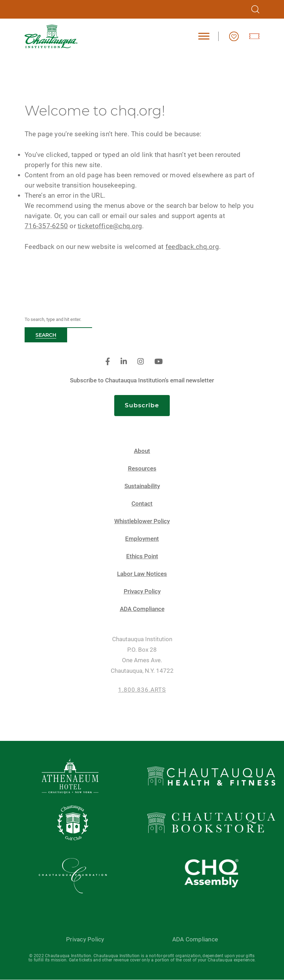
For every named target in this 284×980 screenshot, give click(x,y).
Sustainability (142, 486)
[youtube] (159, 362)
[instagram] (141, 362)
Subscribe (142, 405)
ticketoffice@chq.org (110, 226)
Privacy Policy (142, 591)
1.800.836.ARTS (142, 690)
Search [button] (46, 335)
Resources (142, 469)
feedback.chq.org (192, 247)
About (142, 451)
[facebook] (108, 362)
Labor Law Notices (142, 574)
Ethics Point (142, 556)
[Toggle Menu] (204, 36)
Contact (142, 504)
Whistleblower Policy (142, 521)
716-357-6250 (46, 226)
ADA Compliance (142, 609)
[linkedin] (124, 362)
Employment (142, 539)
